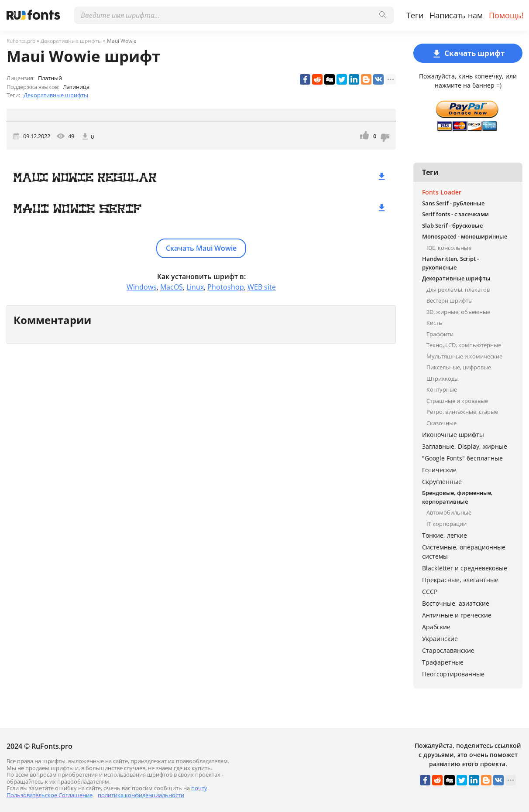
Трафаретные (443, 662)
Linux (195, 287)
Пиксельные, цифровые (459, 367)
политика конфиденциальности (141, 795)
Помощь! (506, 15)
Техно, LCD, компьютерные (464, 345)
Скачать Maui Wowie (201, 248)
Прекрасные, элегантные (460, 580)
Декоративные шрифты (56, 95)
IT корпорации (447, 524)
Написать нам (456, 15)
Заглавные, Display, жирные (465, 446)
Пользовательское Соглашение (50, 795)
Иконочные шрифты (453, 435)
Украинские (440, 639)
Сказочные (441, 423)
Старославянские (448, 650)
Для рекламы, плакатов (458, 290)
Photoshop (226, 287)
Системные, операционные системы (464, 552)
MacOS (172, 287)
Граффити (440, 334)
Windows (142, 287)
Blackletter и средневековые (465, 568)
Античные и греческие (457, 615)
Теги (415, 15)
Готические (439, 470)
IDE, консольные (449, 248)
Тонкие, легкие (445, 535)
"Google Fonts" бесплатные (462, 458)
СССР (430, 592)
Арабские (436, 627)
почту (199, 788)
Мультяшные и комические (464, 356)
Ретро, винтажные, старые (462, 412)
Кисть (434, 323)
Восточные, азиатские (456, 603)
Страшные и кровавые (457, 401)
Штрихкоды (443, 379)
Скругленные (442, 482)
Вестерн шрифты (450, 300)
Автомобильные (449, 512)
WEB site (262, 287)
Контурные (442, 389)
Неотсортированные (453, 674)
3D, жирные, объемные (458, 312)
